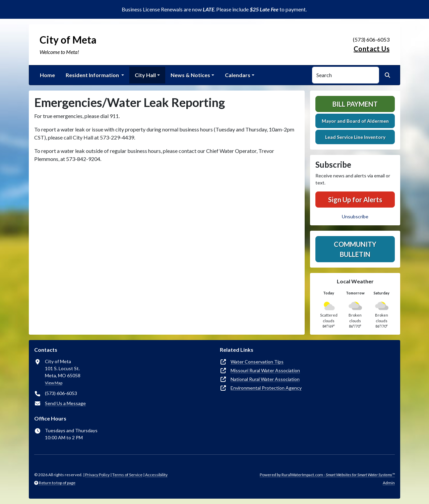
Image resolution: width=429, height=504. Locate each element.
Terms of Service (127, 475)
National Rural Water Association (265, 379)
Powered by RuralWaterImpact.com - (327, 475)
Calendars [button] (238, 75)
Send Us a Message (65, 403)
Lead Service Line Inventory (355, 137)
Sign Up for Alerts (355, 200)
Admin (389, 483)
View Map (54, 383)
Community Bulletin (355, 249)
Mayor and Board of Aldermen (355, 121)
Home (47, 75)
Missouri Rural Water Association (265, 370)
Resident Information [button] (93, 75)
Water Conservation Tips (257, 362)
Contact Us (372, 49)
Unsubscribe (355, 216)
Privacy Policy (97, 475)
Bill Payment (355, 104)
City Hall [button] (145, 75)
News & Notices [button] (190, 75)
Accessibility (156, 475)
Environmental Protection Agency (266, 388)
